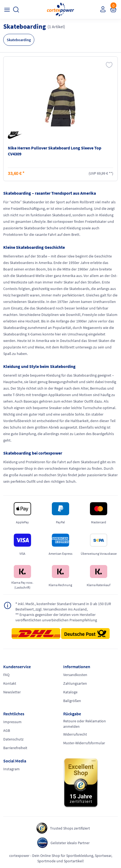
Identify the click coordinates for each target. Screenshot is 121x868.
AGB (7, 730)
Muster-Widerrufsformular (84, 743)
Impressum (12, 722)
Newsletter (12, 692)
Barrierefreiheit (15, 748)
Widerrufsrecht (75, 734)
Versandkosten (75, 675)
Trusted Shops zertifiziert (70, 828)
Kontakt (10, 683)
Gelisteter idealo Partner (70, 843)
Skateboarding (19, 40)
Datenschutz (13, 739)
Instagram (11, 769)
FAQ (6, 675)
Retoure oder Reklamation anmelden (85, 724)
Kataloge (70, 692)
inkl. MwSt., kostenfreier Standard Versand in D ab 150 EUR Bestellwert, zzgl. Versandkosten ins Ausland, (63, 606)
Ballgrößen (72, 701)
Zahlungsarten (75, 683)
